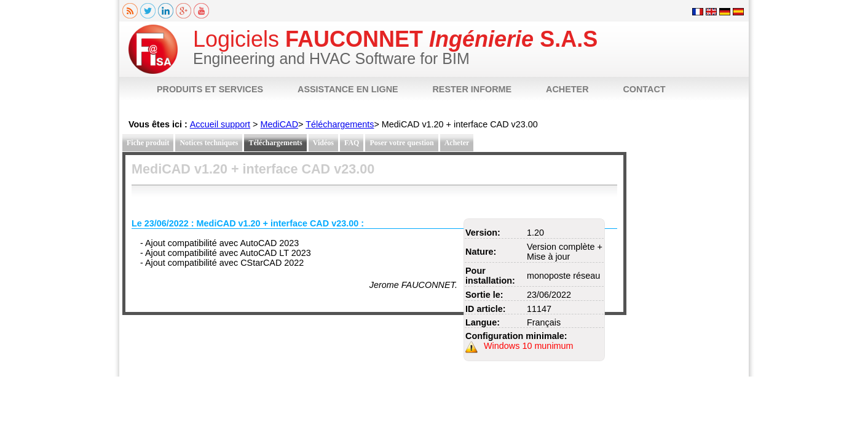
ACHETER (567, 89)
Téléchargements (340, 124)
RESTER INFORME (472, 89)
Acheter (457, 143)
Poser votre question (401, 143)
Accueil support (220, 124)
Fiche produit (148, 143)
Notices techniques (209, 143)
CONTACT (644, 89)
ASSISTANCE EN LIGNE (348, 89)
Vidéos (323, 143)
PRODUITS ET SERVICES (210, 89)
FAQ (352, 143)
